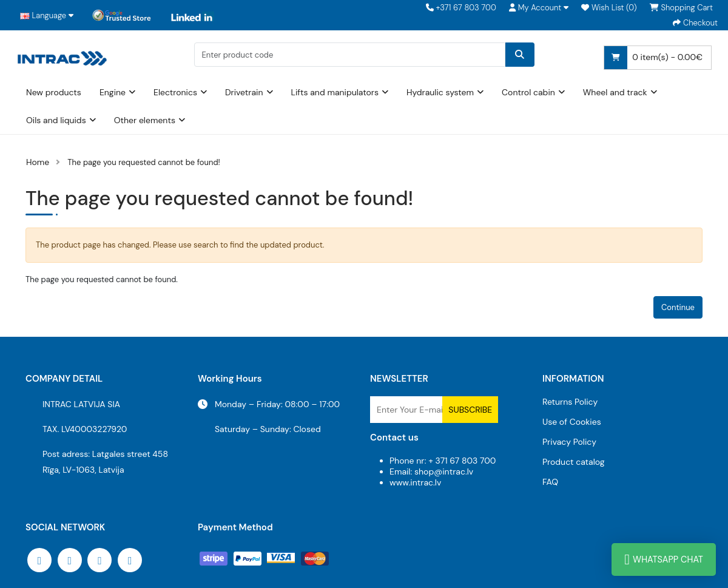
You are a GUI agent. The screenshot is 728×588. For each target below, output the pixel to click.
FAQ (550, 482)
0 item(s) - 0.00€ (653, 58)
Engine (113, 92)
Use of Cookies (572, 422)
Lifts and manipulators (335, 92)
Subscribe (470, 410)
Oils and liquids (56, 120)
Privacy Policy (569, 442)
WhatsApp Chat (664, 559)
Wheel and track (615, 92)
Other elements (145, 120)
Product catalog (574, 462)
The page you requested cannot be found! (144, 162)
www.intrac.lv (415, 482)
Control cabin (528, 92)
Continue (678, 307)
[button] (539, 8)
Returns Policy (570, 402)
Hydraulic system (440, 92)
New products (54, 92)
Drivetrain (244, 92)
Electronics (175, 92)
